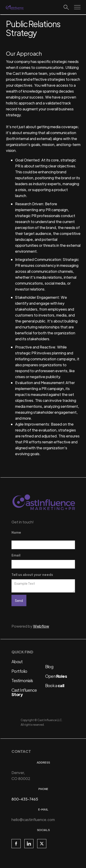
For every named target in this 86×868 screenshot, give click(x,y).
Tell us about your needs (32, 574)
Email (16, 555)
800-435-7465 (25, 799)
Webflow (41, 626)
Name (16, 532)
